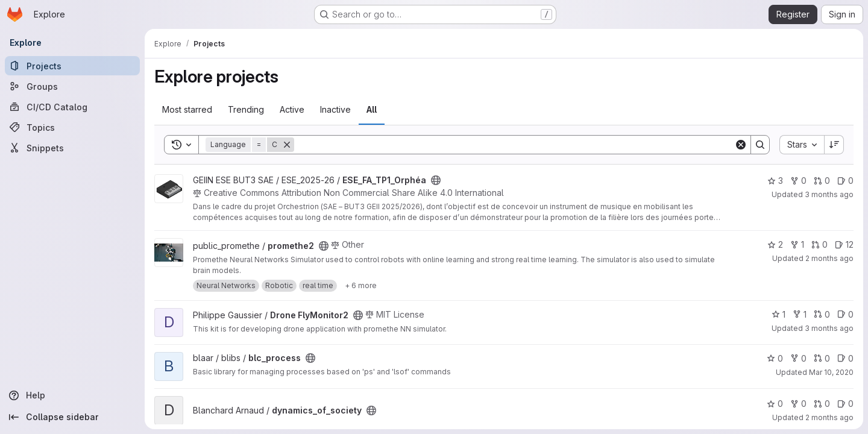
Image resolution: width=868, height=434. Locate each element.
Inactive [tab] (335, 109)
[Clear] (741, 145)
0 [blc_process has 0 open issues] (845, 358)
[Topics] (72, 127)
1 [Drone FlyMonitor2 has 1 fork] (800, 314)
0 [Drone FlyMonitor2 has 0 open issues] (845, 314)
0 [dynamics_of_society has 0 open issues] (845, 404)
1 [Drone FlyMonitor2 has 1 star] (778, 314)
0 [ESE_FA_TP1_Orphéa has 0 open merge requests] (822, 181)
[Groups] (72, 86)
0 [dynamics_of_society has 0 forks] (798, 404)
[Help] (72, 395)
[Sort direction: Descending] (834, 145)
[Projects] (72, 66)
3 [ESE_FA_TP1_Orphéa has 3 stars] (775, 181)
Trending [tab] (246, 109)
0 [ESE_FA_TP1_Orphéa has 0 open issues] (845, 181)
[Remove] (287, 145)
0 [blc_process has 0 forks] (798, 358)
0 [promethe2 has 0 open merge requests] (819, 244)
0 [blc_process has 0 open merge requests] (822, 358)
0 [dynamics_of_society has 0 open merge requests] (822, 404)
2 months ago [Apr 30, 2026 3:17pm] (829, 258)
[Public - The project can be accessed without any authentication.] (436, 180)
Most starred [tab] (187, 109)
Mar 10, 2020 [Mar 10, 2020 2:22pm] (831, 372)
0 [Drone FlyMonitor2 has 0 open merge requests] (822, 314)
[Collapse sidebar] (72, 417)
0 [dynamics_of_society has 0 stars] (775, 404)
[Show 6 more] (361, 286)
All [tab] (372, 109)
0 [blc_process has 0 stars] (775, 358)
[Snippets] (72, 148)
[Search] (514, 145)
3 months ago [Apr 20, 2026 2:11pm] (829, 194)
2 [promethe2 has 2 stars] (775, 244)
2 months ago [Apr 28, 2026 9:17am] (829, 417)
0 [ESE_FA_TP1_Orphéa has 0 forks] (798, 181)
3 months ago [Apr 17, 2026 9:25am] (829, 328)
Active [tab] (292, 109)
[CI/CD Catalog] (72, 107)
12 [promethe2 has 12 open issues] (844, 244)
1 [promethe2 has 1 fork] (797, 244)
